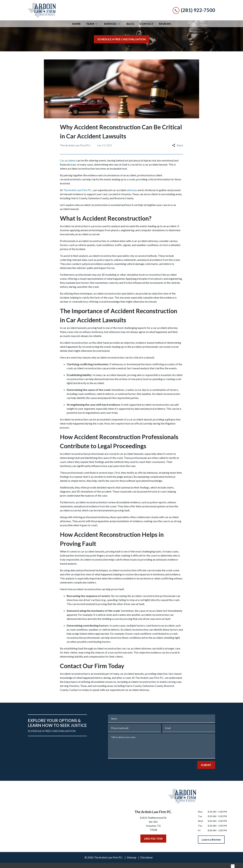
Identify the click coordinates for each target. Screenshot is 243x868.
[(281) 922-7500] (153, 839)
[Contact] (147, 24)
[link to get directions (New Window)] (153, 824)
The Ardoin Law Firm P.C (77, 190)
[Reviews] (165, 24)
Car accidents (68, 160)
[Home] (76, 24)
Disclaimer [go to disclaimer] (147, 857)
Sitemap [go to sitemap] (132, 857)
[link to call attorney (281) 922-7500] (194, 10)
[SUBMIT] (206, 765)
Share (178, 145)
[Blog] (130, 24)
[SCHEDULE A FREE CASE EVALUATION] (122, 39)
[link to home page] (42, 10)
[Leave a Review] (211, 840)
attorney (132, 190)
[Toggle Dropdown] (97, 24)
